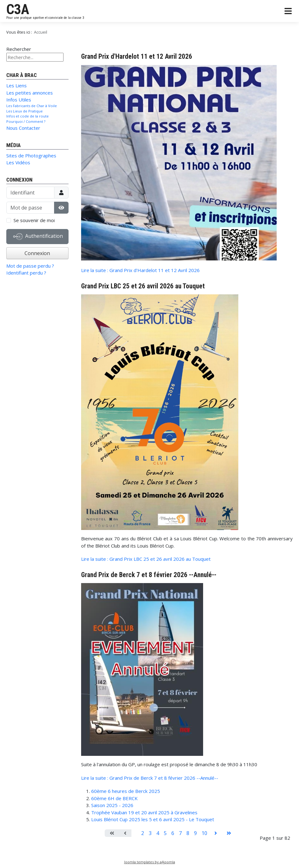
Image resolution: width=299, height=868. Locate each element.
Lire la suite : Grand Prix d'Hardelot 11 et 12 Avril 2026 (140, 270)
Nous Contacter (23, 128)
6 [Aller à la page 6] (173, 833)
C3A (18, 9)
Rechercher (19, 49)
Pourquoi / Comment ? (26, 121)
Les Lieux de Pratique (25, 111)
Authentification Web (38, 238)
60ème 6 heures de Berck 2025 (126, 791)
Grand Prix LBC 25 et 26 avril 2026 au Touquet (143, 286)
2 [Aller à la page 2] (143, 833)
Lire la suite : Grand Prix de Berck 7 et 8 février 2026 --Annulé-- (150, 778)
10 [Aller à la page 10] (204, 833)
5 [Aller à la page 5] (165, 833)
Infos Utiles (19, 100)
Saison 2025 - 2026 (112, 805)
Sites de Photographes (31, 156)
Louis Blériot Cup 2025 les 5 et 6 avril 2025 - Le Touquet (153, 819)
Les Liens (17, 85)
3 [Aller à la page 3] (150, 833)
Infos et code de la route (28, 116)
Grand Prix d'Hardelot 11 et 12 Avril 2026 (137, 56)
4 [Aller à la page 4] (158, 833)
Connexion (37, 253)
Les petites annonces (30, 93)
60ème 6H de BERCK (114, 798)
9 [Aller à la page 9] (195, 833)
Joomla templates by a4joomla (150, 862)
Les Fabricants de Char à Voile (32, 106)
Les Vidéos (18, 162)
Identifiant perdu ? (26, 273)
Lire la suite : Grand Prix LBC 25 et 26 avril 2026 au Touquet (146, 559)
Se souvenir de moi (34, 220)
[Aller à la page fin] (229, 833)
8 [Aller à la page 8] (188, 833)
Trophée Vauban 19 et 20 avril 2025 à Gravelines (144, 812)
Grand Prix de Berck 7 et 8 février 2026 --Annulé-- (149, 575)
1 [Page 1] (135, 833)
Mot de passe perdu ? (30, 266)
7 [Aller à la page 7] (180, 833)
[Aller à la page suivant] (216, 833)
